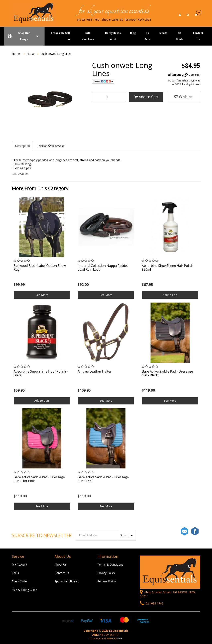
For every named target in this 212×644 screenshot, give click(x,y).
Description (22, 146)
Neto (120, 638)
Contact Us (198, 36)
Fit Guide (180, 36)
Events (163, 33)
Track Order (20, 581)
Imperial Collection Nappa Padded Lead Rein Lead (103, 268)
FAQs (15, 573)
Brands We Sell (60, 33)
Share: (103, 81)
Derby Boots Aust (113, 36)
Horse (31, 54)
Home (16, 54)
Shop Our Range (24, 36)
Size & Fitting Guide (24, 590)
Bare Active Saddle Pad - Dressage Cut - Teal (103, 479)
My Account (20, 564)
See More (42, 295)
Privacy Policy (106, 573)
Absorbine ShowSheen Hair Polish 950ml (167, 268)
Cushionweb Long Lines (56, 54)
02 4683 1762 (152, 603)
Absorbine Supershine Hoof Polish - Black (41, 373)
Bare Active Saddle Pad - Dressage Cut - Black (167, 373)
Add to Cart (147, 97)
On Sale (147, 36)
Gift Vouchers (88, 36)
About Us (61, 564)
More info (184, 75)
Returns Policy (107, 581)
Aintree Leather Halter (95, 371)
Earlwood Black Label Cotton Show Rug (40, 268)
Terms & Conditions (110, 564)
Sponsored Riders (66, 581)
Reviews (51, 146)
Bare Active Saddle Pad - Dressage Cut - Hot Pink (39, 479)
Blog (133, 33)
